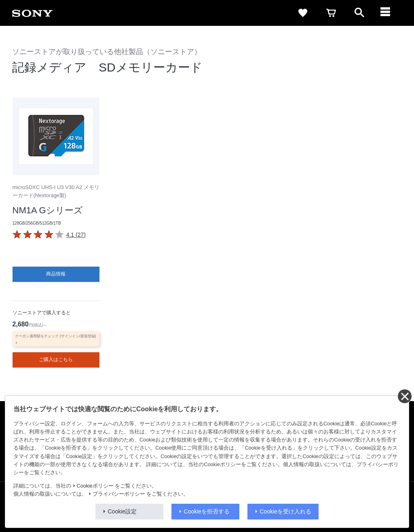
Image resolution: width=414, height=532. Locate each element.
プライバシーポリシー (119, 494)
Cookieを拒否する (207, 511)
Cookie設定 (123, 511)
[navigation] (388, 13)
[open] (359, 13)
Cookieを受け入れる (286, 511)
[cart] (331, 13)
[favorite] (303, 13)
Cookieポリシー (95, 486)
